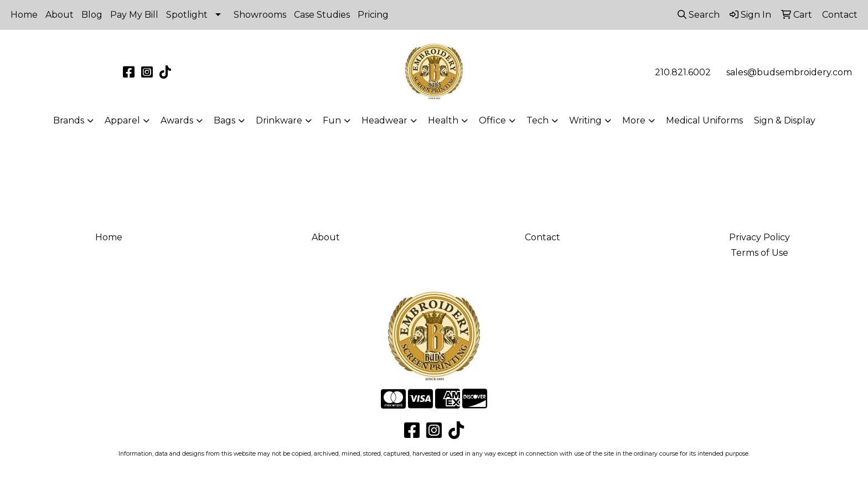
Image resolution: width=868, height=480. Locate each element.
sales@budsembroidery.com (789, 72)
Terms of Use (759, 253)
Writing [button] (585, 120)
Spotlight (187, 15)
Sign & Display (785, 120)
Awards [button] (177, 120)
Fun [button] (332, 120)
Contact (542, 237)
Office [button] (492, 120)
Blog (92, 15)
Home (24, 15)
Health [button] (443, 120)
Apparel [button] (122, 120)
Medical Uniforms (704, 120)
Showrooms (260, 15)
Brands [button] (69, 120)
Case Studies (322, 15)
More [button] (634, 120)
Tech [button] (538, 120)
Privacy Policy (759, 237)
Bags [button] (224, 120)
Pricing (373, 15)
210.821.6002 (683, 72)
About (60, 15)
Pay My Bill (134, 15)
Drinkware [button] (279, 120)
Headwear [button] (384, 120)
